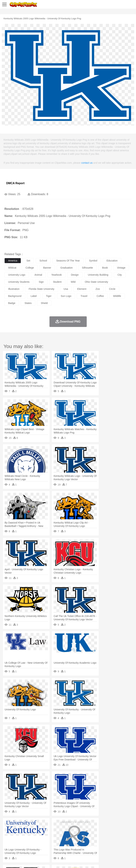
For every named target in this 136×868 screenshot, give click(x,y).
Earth (62, 824)
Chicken (54, 829)
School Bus (91, 840)
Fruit (63, 845)
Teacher (29, 840)
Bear (23, 829)
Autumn (26, 824)
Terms (16, 861)
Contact (42, 861)
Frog (108, 829)
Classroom (47, 840)
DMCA (53, 861)
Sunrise (123, 824)
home (105, 835)
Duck (76, 829)
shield (44, 303)
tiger (49, 296)
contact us (87, 163)
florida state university (42, 289)
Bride (32, 835)
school (43, 261)
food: (7, 845)
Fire (69, 824)
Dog (69, 829)
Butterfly (38, 829)
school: (8, 840)
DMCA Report (15, 183)
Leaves (36, 824)
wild (73, 282)
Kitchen (113, 845)
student (57, 282)
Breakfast (17, 845)
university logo (17, 275)
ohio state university (96, 282)
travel (84, 296)
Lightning (104, 824)
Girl (118, 835)
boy (124, 835)
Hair (112, 835)
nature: (8, 824)
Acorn (17, 824)
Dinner (122, 845)
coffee (100, 296)
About (7, 861)
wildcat (12, 268)
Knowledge (111, 840)
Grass (95, 824)
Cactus (45, 824)
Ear (81, 835)
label (34, 296)
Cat (46, 829)
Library (122, 840)
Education (78, 840)
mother (49, 835)
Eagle (83, 829)
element (82, 289)
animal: (8, 829)
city (120, 275)
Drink (44, 845)
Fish (101, 829)
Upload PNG (66, 861)
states (28, 303)
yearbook (56, 275)
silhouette (87, 268)
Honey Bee (118, 829)
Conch (54, 824)
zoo (98, 289)
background (15, 296)
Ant (17, 829)
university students (19, 282)
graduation (67, 268)
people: (8, 835)
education (112, 261)
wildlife (117, 296)
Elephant (93, 829)
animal (38, 275)
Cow (62, 829)
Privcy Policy (29, 861)
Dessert (35, 845)
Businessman (62, 835)
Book (37, 840)
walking (96, 835)
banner (47, 268)
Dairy (27, 845)
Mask (17, 835)
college (30, 268)
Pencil (68, 840)
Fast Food (54, 845)
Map (101, 840)
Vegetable (102, 845)
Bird (30, 829)
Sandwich (80, 845)
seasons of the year (68, 261)
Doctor (73, 835)
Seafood (91, 845)
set (28, 261)
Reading (59, 840)
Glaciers (85, 824)
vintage (121, 268)
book (105, 268)
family (40, 835)
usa (66, 289)
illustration (14, 289)
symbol (93, 261)
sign (41, 282)
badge (12, 303)
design (75, 275)
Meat (70, 845)
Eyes (87, 835)
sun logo (66, 296)
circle (112, 289)
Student (19, 840)
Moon (114, 824)
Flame (76, 824)
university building (98, 275)
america (13, 261)
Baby (25, 835)
